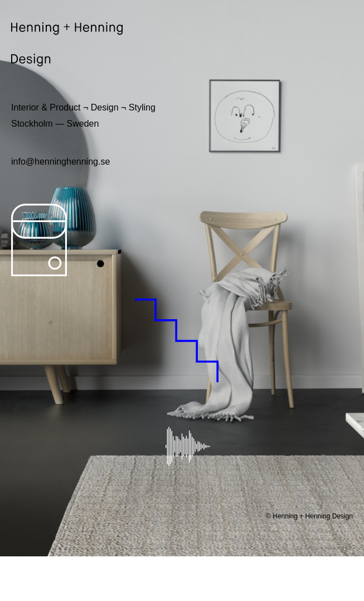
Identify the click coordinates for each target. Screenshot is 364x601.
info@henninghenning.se (60, 162)
